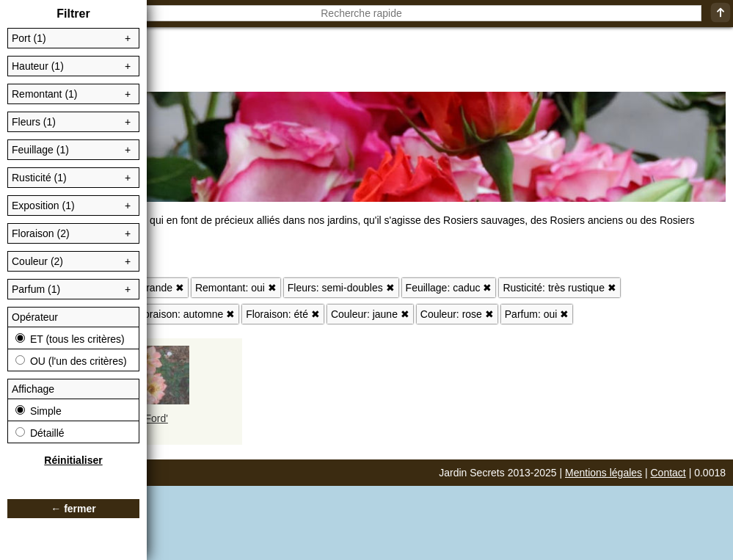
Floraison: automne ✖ (185, 314)
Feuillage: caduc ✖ (449, 288)
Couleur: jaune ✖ (370, 314)
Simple (39, 411)
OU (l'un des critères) (71, 361)
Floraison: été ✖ (283, 314)
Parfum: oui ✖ (537, 314)
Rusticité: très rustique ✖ (559, 288)
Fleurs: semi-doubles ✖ (341, 288)
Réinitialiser (73, 460)
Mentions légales (603, 473)
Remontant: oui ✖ (236, 288)
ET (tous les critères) (70, 339)
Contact (668, 473)
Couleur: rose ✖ (457, 314)
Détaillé (40, 433)
